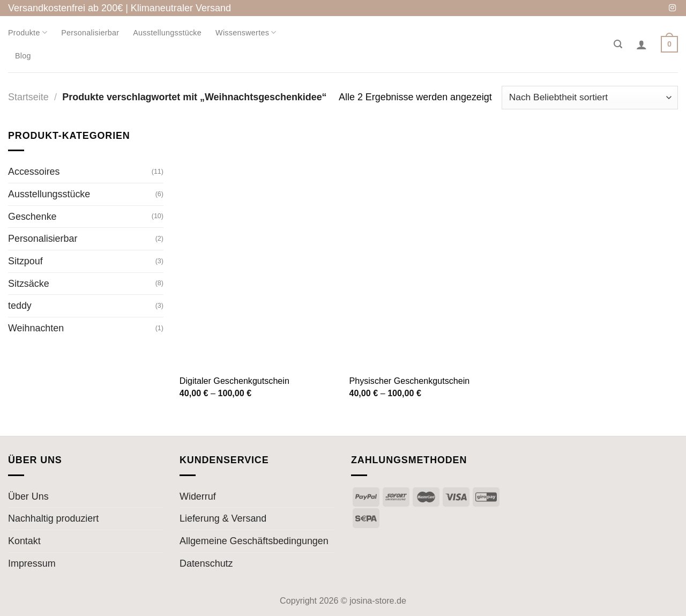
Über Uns (28, 496)
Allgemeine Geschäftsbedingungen (254, 541)
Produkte (28, 32)
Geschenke (32, 216)
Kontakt (24, 541)
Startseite (28, 97)
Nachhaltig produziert (53, 518)
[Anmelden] (642, 44)
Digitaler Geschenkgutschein (234, 381)
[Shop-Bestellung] (590, 98)
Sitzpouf (25, 261)
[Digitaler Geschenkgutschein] (259, 248)
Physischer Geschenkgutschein (409, 381)
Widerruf (198, 496)
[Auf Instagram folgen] (672, 8)
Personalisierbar (90, 33)
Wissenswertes (246, 32)
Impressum (32, 563)
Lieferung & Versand (223, 518)
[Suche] (618, 44)
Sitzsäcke (29, 283)
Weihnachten (36, 328)
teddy (20, 306)
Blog (23, 56)
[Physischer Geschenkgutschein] (428, 248)
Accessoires (34, 172)
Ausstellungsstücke (167, 33)
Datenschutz (206, 563)
